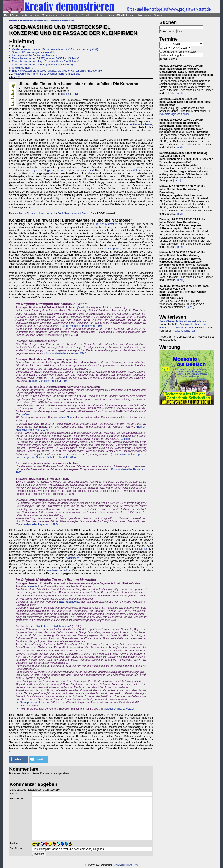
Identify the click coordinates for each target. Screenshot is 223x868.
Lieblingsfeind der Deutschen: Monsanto (35, 55)
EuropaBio (114, 249)
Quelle (82, 308)
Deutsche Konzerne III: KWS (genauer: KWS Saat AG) (42, 65)
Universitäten (132, 170)
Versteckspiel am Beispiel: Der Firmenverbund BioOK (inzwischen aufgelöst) (55, 49)
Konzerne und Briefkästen (61, 21)
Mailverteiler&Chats (184, 331)
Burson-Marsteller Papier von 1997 (81, 326)
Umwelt (66, 15)
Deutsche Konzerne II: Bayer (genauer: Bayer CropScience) (46, 62)
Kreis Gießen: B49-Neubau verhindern (182, 321)
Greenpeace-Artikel (31, 703)
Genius (125, 439)
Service (158, 15)
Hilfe (180, 31)
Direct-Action (12, 15)
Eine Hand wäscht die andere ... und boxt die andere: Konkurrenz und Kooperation (58, 71)
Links (17, 77)
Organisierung (50, 15)
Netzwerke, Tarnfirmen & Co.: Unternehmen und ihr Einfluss (47, 74)
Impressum (126, 865)
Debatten (99, 15)
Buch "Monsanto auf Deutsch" (75, 213)
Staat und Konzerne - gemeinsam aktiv (34, 52)
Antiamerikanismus (141, 124)
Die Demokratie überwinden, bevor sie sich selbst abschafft (184, 326)
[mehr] (180, 93)
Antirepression (31, 15)
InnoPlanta (68, 418)
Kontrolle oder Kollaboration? (53, 626)
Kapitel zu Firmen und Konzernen (34, 213)
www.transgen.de (69, 602)
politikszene (73, 558)
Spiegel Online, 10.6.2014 (119, 709)
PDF (76, 94)
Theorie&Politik (82, 15)
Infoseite (64, 94)
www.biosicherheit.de (58, 570)
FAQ (136, 865)
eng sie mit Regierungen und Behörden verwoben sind (62, 170)
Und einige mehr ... (22, 68)
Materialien (145, 15)
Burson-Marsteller (107, 224)
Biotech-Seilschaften (32, 21)
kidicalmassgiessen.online (175, 114)
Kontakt (117, 865)
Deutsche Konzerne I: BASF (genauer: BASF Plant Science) (46, 58)
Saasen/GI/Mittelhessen (121, 15)
